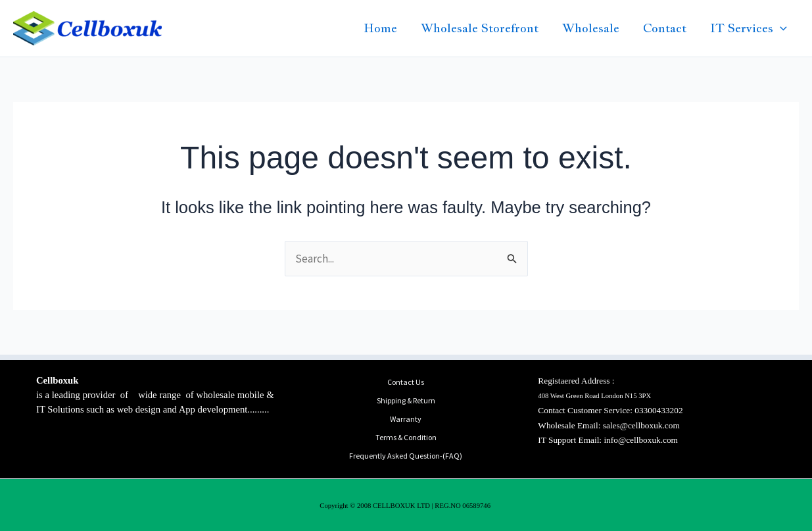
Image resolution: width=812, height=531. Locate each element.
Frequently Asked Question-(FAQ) (406, 456)
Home (380, 28)
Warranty (406, 419)
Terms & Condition (406, 437)
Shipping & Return (406, 400)
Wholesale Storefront (480, 28)
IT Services (749, 28)
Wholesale (591, 28)
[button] (780, 28)
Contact (665, 28)
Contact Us (406, 382)
